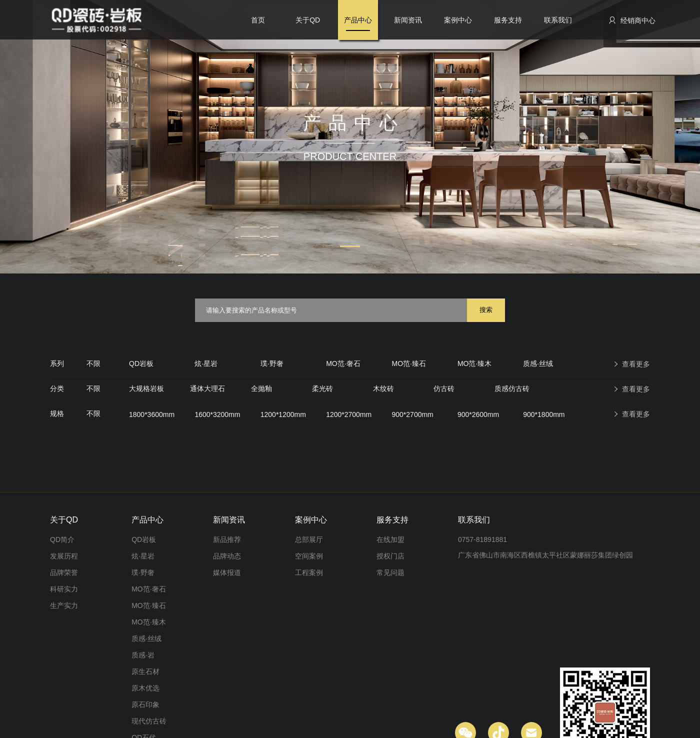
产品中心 (358, 20)
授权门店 (390, 556)
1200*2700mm (349, 414)
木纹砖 (383, 388)
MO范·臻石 (409, 363)
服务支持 (508, 20)
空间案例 (309, 556)
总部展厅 (309, 539)
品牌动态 (227, 556)
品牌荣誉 (64, 572)
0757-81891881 (482, 539)
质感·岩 (143, 655)
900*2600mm (478, 414)
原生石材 (145, 671)
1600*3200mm (217, 414)
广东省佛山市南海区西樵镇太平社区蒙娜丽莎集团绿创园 (545, 555)
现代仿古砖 (149, 721)
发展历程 (64, 556)
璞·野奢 (272, 363)
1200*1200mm (283, 414)
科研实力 (64, 589)
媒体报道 (227, 572)
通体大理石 (207, 388)
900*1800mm (544, 414)
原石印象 (145, 704)
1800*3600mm (152, 414)
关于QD (308, 20)
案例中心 (458, 20)
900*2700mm (413, 414)
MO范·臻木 (474, 363)
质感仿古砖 (512, 388)
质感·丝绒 (538, 363)
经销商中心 (632, 20)
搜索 (486, 310)
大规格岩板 (146, 388)
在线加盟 (390, 539)
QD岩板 (141, 363)
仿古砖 (444, 388)
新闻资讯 (408, 20)
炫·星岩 (206, 363)
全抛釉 (261, 388)
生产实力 (64, 605)
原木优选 (145, 688)
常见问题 (390, 572)
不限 (93, 363)
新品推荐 (227, 539)
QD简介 (62, 539)
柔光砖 (322, 388)
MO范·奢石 (343, 363)
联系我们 (558, 20)
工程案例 (309, 572)
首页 (258, 20)
